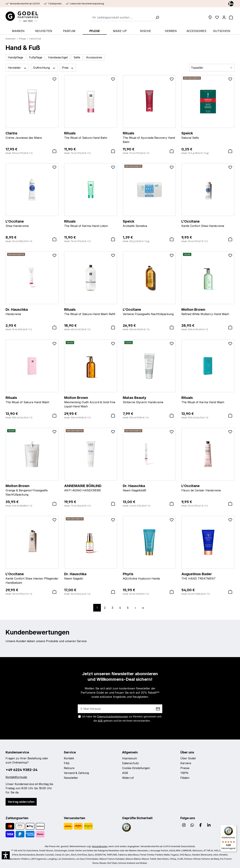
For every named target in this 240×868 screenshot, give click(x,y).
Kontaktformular (16, 777)
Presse (185, 768)
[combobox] (123, 17)
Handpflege (15, 57)
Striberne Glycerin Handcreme (149, 400)
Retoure (69, 768)
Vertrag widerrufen (21, 802)
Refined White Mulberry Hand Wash (208, 311)
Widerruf (128, 778)
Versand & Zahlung (76, 773)
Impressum (129, 758)
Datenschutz (130, 763)
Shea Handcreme (32, 223)
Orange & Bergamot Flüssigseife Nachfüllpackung (32, 490)
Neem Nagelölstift (149, 488)
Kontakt (69, 758)
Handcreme (32, 311)
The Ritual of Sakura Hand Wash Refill (91, 311)
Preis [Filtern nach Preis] (68, 68)
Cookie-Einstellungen (136, 768)
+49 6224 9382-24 (21, 770)
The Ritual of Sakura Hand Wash (32, 400)
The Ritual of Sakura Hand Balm (91, 135)
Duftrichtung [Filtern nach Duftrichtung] (44, 68)
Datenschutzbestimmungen (113, 716)
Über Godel (188, 758)
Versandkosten (100, 846)
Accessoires (94, 57)
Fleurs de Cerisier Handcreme (208, 488)
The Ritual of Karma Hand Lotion (91, 223)
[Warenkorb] (231, 17)
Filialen (185, 778)
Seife (77, 57)
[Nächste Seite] (135, 608)
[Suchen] (156, 17)
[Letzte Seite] (143, 608)
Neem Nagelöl (91, 576)
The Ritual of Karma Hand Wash (208, 400)
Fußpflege (36, 57)
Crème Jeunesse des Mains (32, 135)
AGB (100, 721)
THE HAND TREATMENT (208, 576)
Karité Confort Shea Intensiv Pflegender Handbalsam (32, 578)
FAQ (67, 763)
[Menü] (234, 827)
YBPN (184, 773)
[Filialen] (210, 17)
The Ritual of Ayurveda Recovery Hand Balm (149, 137)
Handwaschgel (58, 57)
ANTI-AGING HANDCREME (91, 488)
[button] (6, 855)
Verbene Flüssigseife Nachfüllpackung (149, 311)
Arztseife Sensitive (149, 223)
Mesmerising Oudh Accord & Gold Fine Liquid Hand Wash (91, 402)
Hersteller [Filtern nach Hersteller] (17, 68)
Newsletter (71, 778)
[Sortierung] (212, 68)
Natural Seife (208, 135)
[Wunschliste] (217, 17)
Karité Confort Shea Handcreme (208, 223)
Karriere (186, 763)
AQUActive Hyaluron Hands (149, 576)
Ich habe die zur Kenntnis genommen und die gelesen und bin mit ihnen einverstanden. (122, 719)
